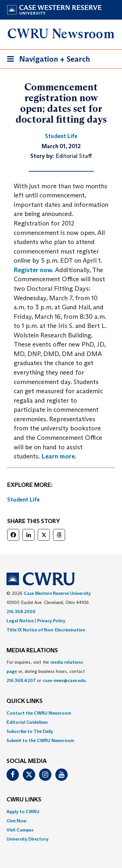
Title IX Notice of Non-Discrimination (46, 630)
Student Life (23, 500)
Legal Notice (20, 621)
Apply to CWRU (23, 812)
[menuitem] (61, 713)
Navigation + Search (47, 60)
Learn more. (59, 456)
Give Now (16, 821)
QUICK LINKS (25, 701)
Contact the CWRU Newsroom (39, 713)
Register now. (34, 270)
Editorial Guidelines (27, 722)
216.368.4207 (21, 680)
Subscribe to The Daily (30, 731)
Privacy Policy (51, 621)
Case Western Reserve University (57, 593)
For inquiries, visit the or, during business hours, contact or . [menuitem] (47, 671)
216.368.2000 (21, 612)
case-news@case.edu (64, 680)
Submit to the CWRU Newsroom (40, 740)
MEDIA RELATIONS (32, 651)
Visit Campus (20, 830)
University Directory (27, 839)
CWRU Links (24, 800)
